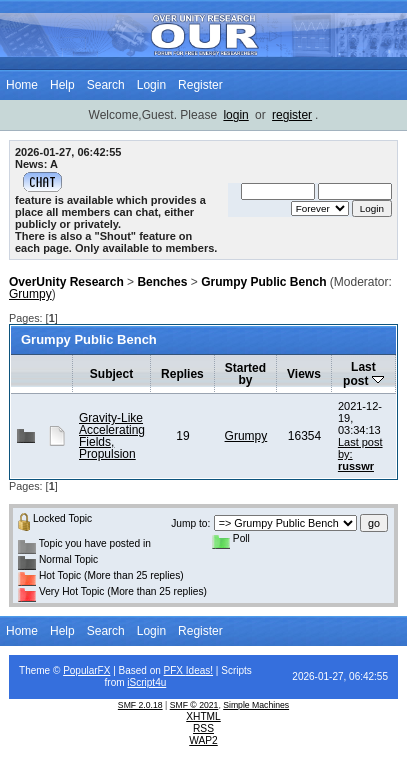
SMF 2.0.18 (140, 705)
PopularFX (86, 670)
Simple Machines (256, 705)
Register (200, 85)
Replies (182, 374)
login (235, 115)
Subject (111, 374)
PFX (175, 670)
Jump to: (190, 523)
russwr (356, 466)
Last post (363, 374)
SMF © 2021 (194, 705)
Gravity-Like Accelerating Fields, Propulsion (112, 436)
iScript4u (146, 682)
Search (106, 85)
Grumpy (30, 294)
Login (151, 85)
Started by (245, 374)
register (292, 115)
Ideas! (199, 670)
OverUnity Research (66, 282)
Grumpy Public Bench (263, 282)
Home (22, 85)
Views (304, 374)
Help (62, 85)
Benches (162, 282)
